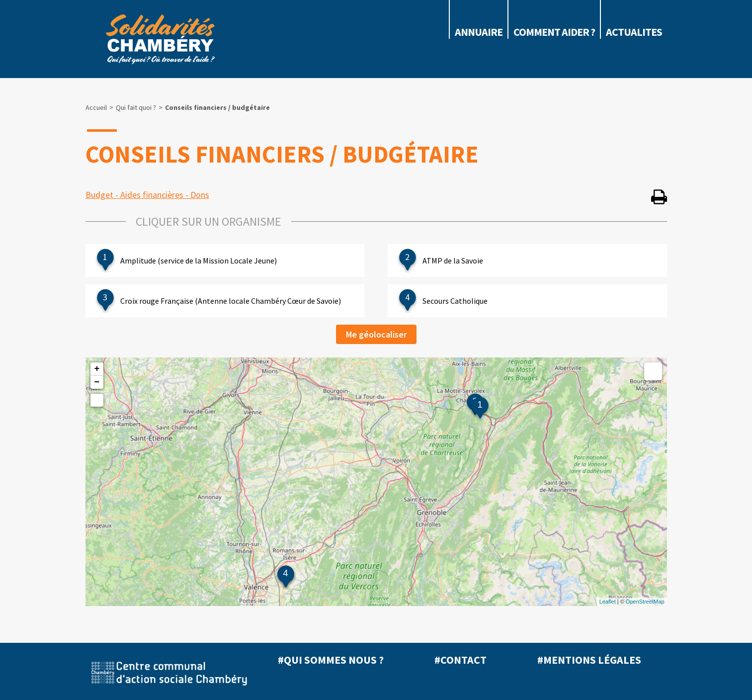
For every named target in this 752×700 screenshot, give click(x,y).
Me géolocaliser (376, 334)
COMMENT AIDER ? (554, 32)
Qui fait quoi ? (136, 107)
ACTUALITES (634, 32)
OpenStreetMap (645, 602)
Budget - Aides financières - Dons (147, 195)
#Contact (460, 660)
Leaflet (608, 602)
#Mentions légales (589, 660)
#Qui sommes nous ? (331, 660)
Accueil (96, 107)
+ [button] (97, 369)
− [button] (97, 382)
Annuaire (479, 32)
